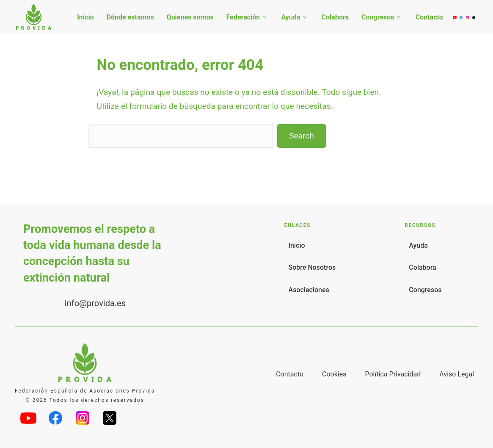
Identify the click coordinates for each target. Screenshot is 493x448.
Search (302, 136)
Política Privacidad (393, 374)
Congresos (378, 17)
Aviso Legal (457, 374)
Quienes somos (190, 17)
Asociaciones (309, 290)
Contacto (429, 17)
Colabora (335, 17)
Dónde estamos (130, 17)
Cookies (334, 374)
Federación (243, 17)
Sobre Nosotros (312, 267)
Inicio (85, 17)
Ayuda (291, 17)
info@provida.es (95, 303)
